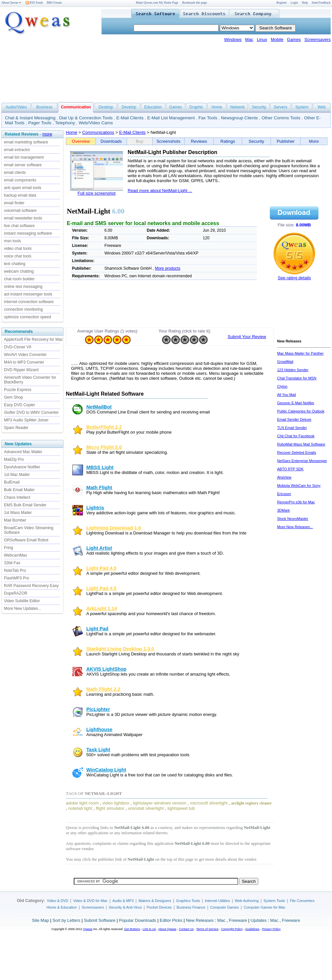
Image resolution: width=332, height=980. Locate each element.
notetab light (80, 808)
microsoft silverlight (209, 803)
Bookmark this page (195, 3)
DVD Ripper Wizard (21, 370)
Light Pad (97, 629)
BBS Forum (54, 3)
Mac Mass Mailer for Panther (300, 353)
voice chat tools (18, 256)
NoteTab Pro (15, 570)
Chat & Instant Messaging (30, 118)
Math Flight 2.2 (103, 689)
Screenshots (168, 141)
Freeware (238, 920)
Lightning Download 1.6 (114, 528)
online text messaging (23, 287)
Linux (262, 39)
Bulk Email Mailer (19, 490)
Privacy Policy (271, 929)
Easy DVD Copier (20, 405)
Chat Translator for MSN (297, 378)
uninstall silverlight (146, 808)
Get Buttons (132, 929)
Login (294, 3)
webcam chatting (19, 271)
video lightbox (116, 803)
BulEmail (12, 482)
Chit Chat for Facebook (296, 436)
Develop (129, 107)
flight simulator (110, 808)
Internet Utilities (218, 901)
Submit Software (100, 920)
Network (237, 107)
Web (321, 107)
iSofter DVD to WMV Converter (31, 412)
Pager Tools (40, 123)
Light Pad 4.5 (101, 568)
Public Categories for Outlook (301, 411)
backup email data (20, 195)
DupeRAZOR (16, 593)
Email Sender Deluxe (294, 419)
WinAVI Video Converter (25, 355)
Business (44, 107)
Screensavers (318, 39)
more (47, 134)
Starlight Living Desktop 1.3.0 (120, 649)
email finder (14, 203)
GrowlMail (285, 362)
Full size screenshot (97, 193)
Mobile (277, 39)
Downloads (111, 141)
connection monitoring (23, 309)
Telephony (65, 123)
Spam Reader (16, 428)
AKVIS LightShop (106, 669)
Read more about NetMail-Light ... (160, 191)
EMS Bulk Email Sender (25, 505)
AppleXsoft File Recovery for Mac (33, 339)
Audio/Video (16, 107)
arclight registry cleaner (251, 803)
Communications (98, 132)
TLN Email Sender (292, 428)
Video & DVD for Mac (90, 901)
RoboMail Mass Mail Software (301, 444)
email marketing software (26, 142)
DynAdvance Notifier (22, 467)
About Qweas (11, 3)
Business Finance (191, 907)
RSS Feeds (34, 3)
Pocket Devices (159, 907)
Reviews (199, 141)
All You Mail (287, 395)
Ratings (228, 141)
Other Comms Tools (281, 118)
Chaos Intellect (17, 497)
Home (217, 107)
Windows (233, 39)
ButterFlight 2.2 (104, 427)
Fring (8, 548)
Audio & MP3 (123, 901)
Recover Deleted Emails (297, 452)
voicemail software (20, 211)
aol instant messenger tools (28, 294)
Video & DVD (58, 901)
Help (305, 3)
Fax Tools (208, 118)
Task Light (98, 750)
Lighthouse (99, 729)
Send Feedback (321, 3)
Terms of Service (207, 929)
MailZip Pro (14, 459)
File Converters (302, 901)
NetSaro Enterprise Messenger (302, 461)
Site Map (41, 920)
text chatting (15, 264)
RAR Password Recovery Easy (31, 586)
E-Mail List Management (171, 118)
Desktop (106, 107)
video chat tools (18, 249)
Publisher (286, 141)
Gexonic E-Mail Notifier (296, 403)
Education (153, 107)
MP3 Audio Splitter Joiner (26, 420)
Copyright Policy (232, 929)
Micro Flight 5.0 (104, 447)
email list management (24, 157)
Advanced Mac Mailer (23, 452)
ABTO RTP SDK (290, 469)
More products (167, 268)
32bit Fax (12, 563)
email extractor (17, 150)
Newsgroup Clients (239, 118)
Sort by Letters (66, 920)
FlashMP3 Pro (17, 578)
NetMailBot (99, 407)
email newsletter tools (23, 218)
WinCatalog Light (106, 770)
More (314, 141)
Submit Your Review (247, 337)
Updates (259, 920)
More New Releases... (295, 527)
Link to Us (149, 929)
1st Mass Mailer (18, 513)
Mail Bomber (15, 520)
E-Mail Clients (130, 118)
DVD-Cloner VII (18, 347)
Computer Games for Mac (265, 907)
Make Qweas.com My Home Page (157, 3)
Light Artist (99, 548)
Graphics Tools (188, 901)
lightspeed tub (181, 808)
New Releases (200, 920)
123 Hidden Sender (293, 370)
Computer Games (224, 907)
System (302, 107)
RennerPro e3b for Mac (296, 502)
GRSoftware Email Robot (26, 540)
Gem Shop (13, 397)
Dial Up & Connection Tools (86, 118)
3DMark (284, 510)
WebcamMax (16, 555)
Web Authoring (247, 901)
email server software (23, 165)
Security (259, 107)
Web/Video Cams (96, 123)
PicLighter (98, 709)
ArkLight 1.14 (102, 608)
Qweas (88, 929)
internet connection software (29, 302)
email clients (15, 173)
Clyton (282, 386)
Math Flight (99, 488)
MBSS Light (100, 467)
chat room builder (19, 279)
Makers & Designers (155, 901)
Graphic (196, 107)
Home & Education (62, 907)
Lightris (95, 508)
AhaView (284, 477)
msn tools (12, 241)
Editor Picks (171, 920)
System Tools (274, 901)
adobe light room (82, 803)
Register (282, 3)
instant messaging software (28, 233)
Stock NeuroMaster (293, 519)
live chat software (19, 226)
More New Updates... (23, 608)
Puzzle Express (18, 390)
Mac (249, 39)
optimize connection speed (27, 317)
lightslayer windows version (160, 803)
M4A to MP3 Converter (24, 362)
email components (20, 180)
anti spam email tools (23, 188)
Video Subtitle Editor (22, 601)
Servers (280, 107)
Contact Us (186, 929)
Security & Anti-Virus (125, 907)
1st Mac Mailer (17, 475)
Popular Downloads (138, 920)
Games (294, 39)
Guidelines (252, 929)
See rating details (294, 278)
